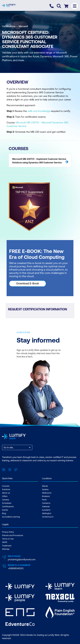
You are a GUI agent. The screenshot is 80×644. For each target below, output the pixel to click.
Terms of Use (8, 539)
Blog (4, 513)
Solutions (6, 489)
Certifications (9, 26)
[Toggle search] (59, 6)
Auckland (46, 510)
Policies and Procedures (13, 535)
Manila (45, 486)
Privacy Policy (8, 532)
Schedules (7, 503)
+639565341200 (16, 568)
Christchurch (48, 517)
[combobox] (4, 447)
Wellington (47, 513)
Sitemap (6, 549)
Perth (44, 500)
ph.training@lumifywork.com (22, 559)
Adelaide (46, 507)
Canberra (46, 503)
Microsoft (23, 26)
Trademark (7, 546)
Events (5, 510)
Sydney (45, 489)
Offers (5, 496)
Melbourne (47, 493)
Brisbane (46, 496)
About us (6, 493)
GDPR (5, 542)
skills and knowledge (39, 111)
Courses (6, 486)
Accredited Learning (11, 517)
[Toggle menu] (75, 6)
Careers (6, 500)
